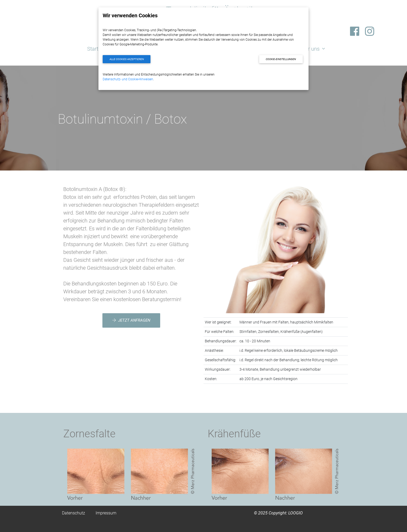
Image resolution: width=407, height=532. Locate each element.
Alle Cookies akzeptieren (127, 59)
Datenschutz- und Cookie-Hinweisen (128, 79)
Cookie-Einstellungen (281, 59)
